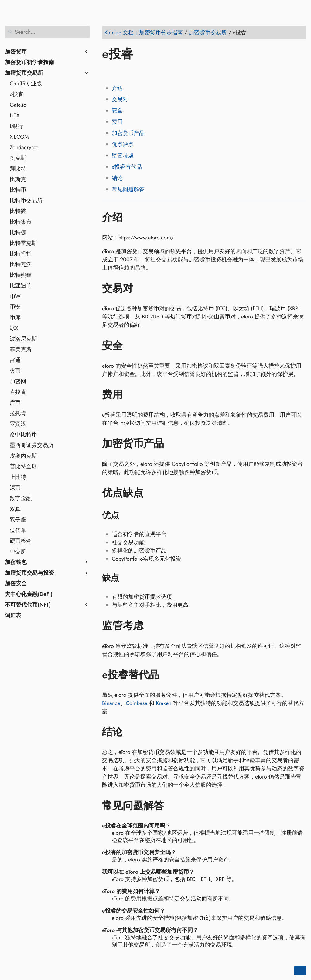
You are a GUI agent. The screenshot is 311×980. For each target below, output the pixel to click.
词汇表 (13, 615)
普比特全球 (23, 466)
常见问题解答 (128, 189)
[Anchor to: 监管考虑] (152, 626)
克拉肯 (18, 392)
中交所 (18, 552)
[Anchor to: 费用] (132, 395)
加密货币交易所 (24, 73)
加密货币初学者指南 (29, 62)
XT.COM (19, 137)
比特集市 (21, 222)
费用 (117, 122)
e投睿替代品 (127, 167)
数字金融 (21, 498)
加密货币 (16, 52)
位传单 (18, 530)
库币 (15, 403)
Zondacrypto (24, 147)
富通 (15, 360)
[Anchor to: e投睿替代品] (168, 675)
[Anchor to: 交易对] (142, 288)
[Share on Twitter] (119, 71)
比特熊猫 (21, 275)
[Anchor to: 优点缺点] (152, 493)
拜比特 (18, 169)
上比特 (18, 477)
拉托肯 (18, 413)
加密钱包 (16, 562)
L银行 (16, 126)
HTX (15, 115)
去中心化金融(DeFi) (29, 594)
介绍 (117, 88)
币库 (15, 318)
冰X (14, 328)
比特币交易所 (26, 201)
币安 (15, 307)
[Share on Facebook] (108, 71)
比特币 (18, 190)
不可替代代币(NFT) (28, 605)
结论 (117, 178)
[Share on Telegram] (166, 71)
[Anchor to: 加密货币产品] (173, 444)
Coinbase (137, 703)
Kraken (164, 703)
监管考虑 (123, 156)
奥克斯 (18, 158)
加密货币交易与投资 (29, 573)
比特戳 (18, 211)
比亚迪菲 (21, 286)
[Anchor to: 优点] (127, 515)
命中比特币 (23, 435)
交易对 (120, 99)
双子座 (18, 520)
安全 (117, 111)
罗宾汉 (18, 424)
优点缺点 (123, 144)
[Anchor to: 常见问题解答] (173, 806)
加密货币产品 (128, 133)
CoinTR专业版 (26, 84)
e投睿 (17, 94)
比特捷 (18, 232)
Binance (111, 703)
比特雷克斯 (23, 243)
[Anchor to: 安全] (132, 346)
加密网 (18, 381)
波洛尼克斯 (23, 339)
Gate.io (18, 105)
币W (15, 296)
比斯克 (18, 179)
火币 (15, 371)
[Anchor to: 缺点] (127, 578)
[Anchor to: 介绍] (132, 217)
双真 (15, 509)
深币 (15, 488)
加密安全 (16, 583)
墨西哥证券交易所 (32, 445)
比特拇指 (21, 254)
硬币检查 (21, 541)
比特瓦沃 (21, 264)
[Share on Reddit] (142, 71)
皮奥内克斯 (23, 456)
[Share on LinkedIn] (131, 71)
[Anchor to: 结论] (132, 732)
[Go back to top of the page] (300, 971)
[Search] (47, 32)
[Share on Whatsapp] (154, 71)
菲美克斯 (21, 349)
